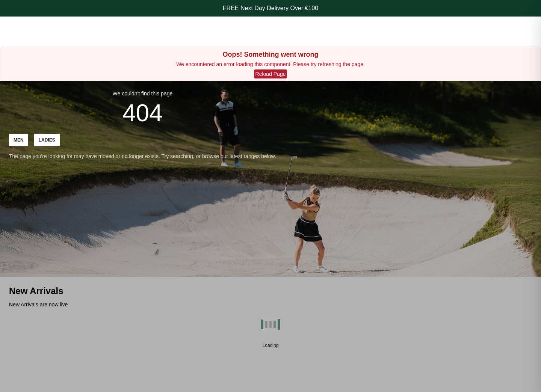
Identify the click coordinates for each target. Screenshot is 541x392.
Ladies (47, 140)
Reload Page (271, 74)
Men (19, 140)
